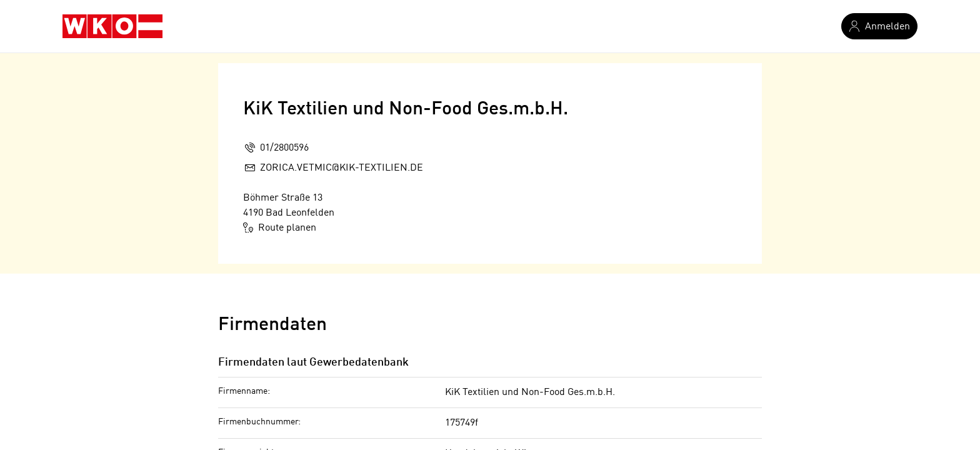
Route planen (280, 227)
